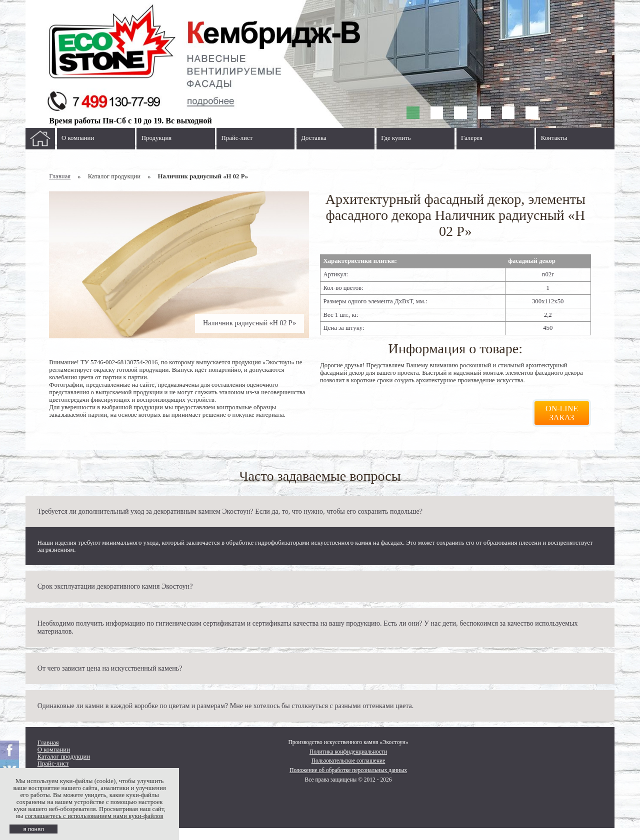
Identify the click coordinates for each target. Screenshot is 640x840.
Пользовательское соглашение (348, 761)
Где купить (396, 138)
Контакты (554, 138)
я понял (33, 829)
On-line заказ (562, 413)
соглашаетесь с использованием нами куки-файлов (94, 816)
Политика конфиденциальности (348, 752)
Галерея (472, 138)
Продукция (156, 138)
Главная (60, 176)
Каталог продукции (64, 757)
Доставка (313, 138)
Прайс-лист (237, 138)
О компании (78, 138)
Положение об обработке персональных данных (348, 770)
